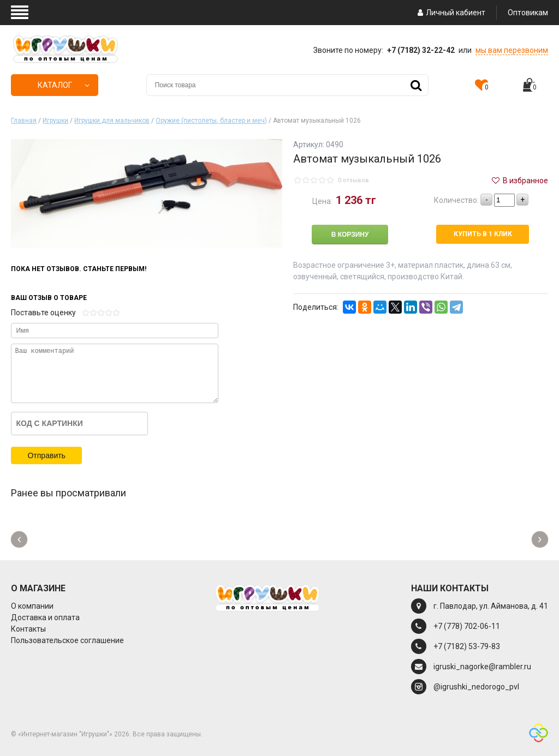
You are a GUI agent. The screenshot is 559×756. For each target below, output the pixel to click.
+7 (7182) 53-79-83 (467, 646)
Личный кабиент (450, 13)
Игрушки (55, 121)
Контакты (28, 629)
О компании (32, 606)
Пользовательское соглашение (67, 640)
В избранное (519, 181)
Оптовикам (528, 13)
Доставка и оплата (45, 617)
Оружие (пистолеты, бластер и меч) (211, 121)
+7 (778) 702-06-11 (467, 626)
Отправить (46, 455)
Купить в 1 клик (483, 234)
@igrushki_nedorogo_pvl (476, 687)
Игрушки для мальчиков (112, 121)
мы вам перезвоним (512, 50)
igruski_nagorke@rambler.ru (482, 667)
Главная (24, 121)
